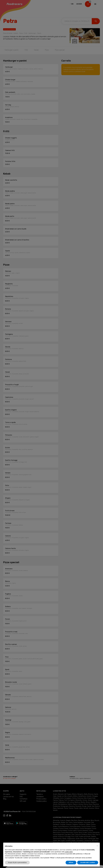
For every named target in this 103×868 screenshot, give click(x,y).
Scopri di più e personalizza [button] (17, 862)
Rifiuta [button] (71, 862)
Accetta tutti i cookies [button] (88, 862)
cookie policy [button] (69, 852)
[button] (97, 846)
